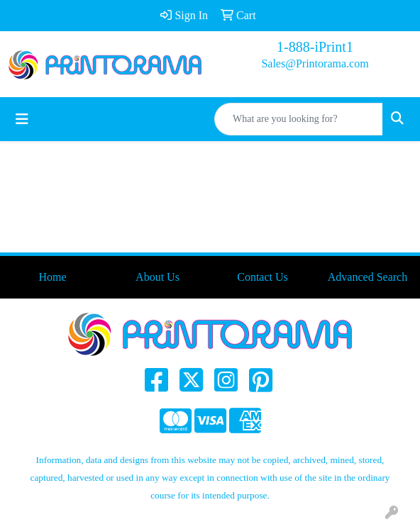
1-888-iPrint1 (315, 47)
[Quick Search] (299, 119)
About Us (157, 277)
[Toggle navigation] (22, 119)
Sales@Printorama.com (315, 63)
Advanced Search (367, 277)
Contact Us (262, 277)
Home (52, 277)
